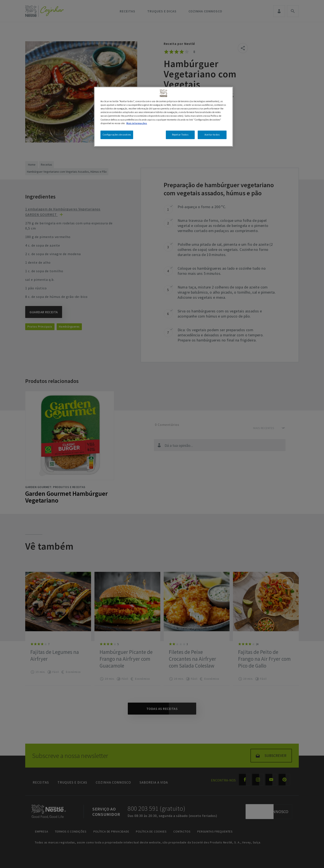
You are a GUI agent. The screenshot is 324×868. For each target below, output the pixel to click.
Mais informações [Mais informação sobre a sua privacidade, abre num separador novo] (137, 123)
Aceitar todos (212, 135)
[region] (163, 117)
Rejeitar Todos (180, 135)
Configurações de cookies (117, 135)
